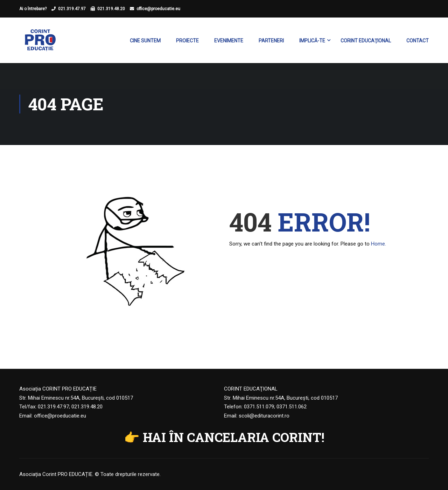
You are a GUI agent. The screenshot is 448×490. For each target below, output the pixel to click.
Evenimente (229, 41)
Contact (418, 41)
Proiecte (187, 41)
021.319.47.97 (72, 9)
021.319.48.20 (111, 9)
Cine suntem (145, 41)
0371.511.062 (292, 407)
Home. (379, 244)
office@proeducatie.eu (158, 9)
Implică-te (312, 41)
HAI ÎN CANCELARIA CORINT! (234, 437)
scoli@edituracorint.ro (264, 416)
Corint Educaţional (366, 41)
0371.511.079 (259, 407)
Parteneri (271, 41)
